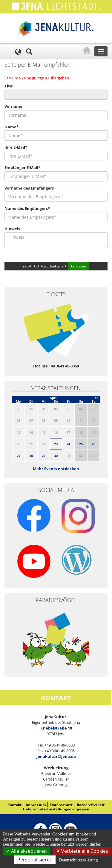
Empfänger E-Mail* (22, 167)
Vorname (13, 106)
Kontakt (14, 805)
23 (56, 444)
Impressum (36, 805)
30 (56, 456)
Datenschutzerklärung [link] (78, 860)
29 (44, 456)
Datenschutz (61, 805)
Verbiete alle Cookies (82, 851)
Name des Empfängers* (27, 208)
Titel (9, 86)
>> (96, 398)
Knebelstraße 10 (56, 728)
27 (19, 456)
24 (68, 444)
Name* (11, 127)
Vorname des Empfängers (29, 188)
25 (81, 444)
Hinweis (12, 229)
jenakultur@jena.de (56, 756)
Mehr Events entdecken (56, 469)
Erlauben (79, 266)
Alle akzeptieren (26, 851)
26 (93, 444)
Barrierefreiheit (91, 805)
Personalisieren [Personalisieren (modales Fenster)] (35, 860)
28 (31, 456)
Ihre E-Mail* (16, 147)
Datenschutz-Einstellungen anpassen (56, 809)
